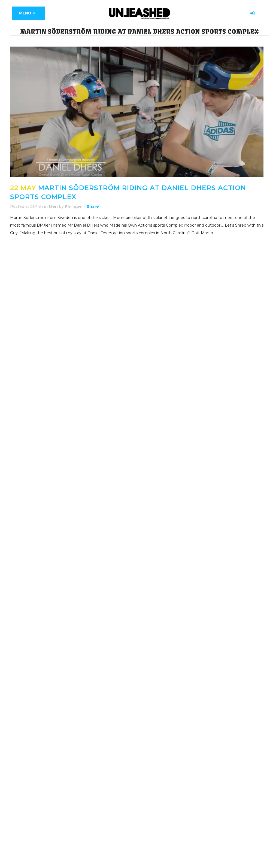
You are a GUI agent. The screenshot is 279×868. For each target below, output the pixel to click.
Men (53, 206)
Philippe (73, 206)
